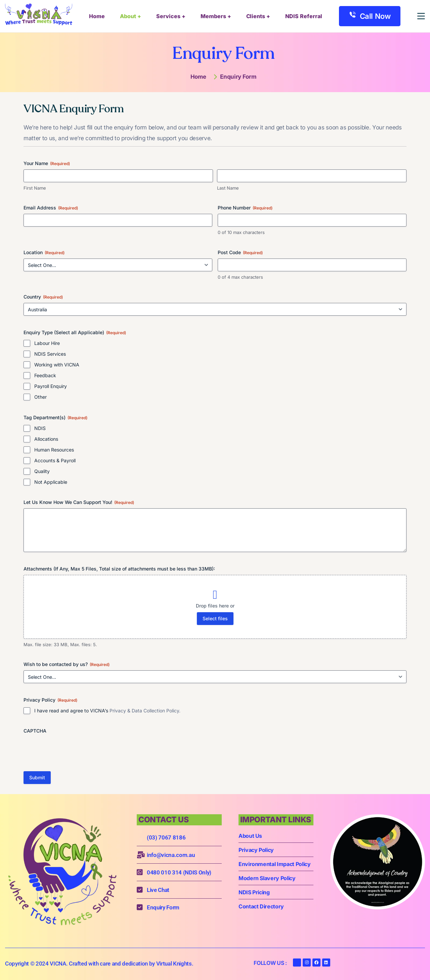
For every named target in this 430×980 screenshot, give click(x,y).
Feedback (45, 375)
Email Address (51, 208)
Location (44, 252)
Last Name (228, 188)
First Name (35, 188)
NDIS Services (50, 354)
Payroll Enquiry (51, 386)
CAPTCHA (35, 731)
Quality (42, 471)
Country (43, 297)
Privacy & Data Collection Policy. (145, 711)
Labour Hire (47, 343)
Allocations (46, 439)
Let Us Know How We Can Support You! (79, 502)
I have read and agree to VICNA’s (107, 711)
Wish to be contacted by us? (67, 664)
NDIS (40, 428)
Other (40, 397)
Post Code (240, 252)
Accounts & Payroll (55, 460)
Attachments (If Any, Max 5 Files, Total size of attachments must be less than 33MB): (119, 569)
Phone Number (245, 208)
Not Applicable (51, 482)
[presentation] (75, 750)
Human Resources (54, 450)
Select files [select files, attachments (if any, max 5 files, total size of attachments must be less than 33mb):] (215, 618)
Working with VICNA (57, 365)
